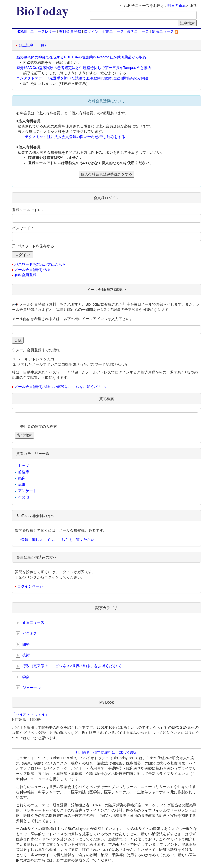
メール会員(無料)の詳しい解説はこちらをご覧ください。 (62, 387)
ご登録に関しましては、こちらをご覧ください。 (58, 540)
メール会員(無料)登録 (32, 270)
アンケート (27, 491)
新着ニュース (165, 31)
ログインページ (30, 586)
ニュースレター (43, 31)
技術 (23, 655)
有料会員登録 (70, 31)
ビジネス (26, 634)
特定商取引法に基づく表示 (115, 753)
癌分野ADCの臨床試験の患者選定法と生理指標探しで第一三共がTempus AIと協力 (84, 68)
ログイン (91, 31)
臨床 (22, 478)
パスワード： (23, 228)
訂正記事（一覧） (33, 45)
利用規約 (83, 753)
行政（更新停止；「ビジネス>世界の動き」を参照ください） (70, 666)
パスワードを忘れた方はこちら (40, 264)
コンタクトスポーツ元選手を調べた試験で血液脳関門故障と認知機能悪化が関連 (82, 78)
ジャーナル (28, 688)
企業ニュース (113, 31)
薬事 (22, 484)
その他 (24, 497)
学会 (23, 677)
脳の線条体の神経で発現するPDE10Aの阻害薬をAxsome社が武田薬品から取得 (81, 57)
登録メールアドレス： (30, 210)
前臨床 (24, 472)
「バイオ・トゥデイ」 (30, 714)
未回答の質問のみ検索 (39, 427)
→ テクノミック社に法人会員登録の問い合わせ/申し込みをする (71, 137)
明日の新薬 (177, 6)
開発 (23, 645)
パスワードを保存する (36, 246)
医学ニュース (138, 31)
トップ (24, 466)
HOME (22, 31)
